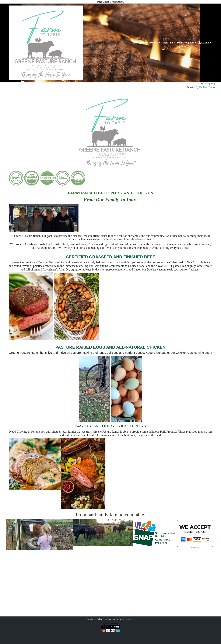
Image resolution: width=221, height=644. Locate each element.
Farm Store (177, 574)
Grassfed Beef (175, 564)
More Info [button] (168, 43)
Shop (144, 43)
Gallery (43, 574)
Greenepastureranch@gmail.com (110, 611)
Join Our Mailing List (50, 579)
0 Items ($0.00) (208, 84)
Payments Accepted (172, 569)
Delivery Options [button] (186, 43)
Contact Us (45, 569)
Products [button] (154, 43)
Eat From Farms (207, 87)
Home (136, 43)
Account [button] (204, 43)
